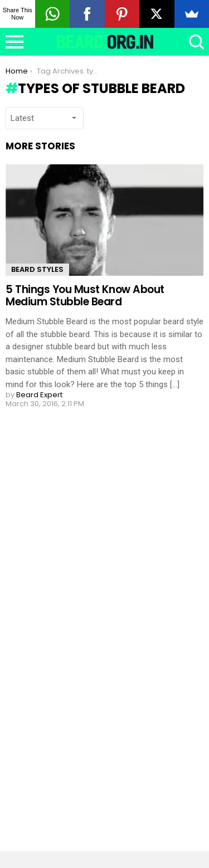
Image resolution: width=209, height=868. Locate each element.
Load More (104, 449)
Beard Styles (37, 269)
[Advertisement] (89, 650)
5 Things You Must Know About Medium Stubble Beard (85, 295)
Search (195, 42)
